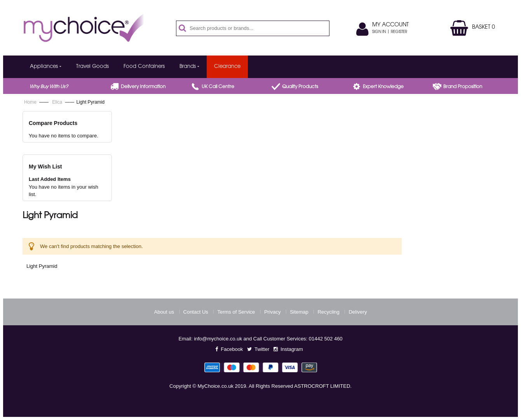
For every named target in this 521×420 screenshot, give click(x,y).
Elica (58, 102)
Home (31, 102)
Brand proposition (463, 87)
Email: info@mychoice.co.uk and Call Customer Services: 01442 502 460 (260, 339)
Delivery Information (143, 87)
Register (399, 32)
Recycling (328, 312)
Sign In (379, 32)
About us (164, 312)
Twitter (262, 349)
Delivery (358, 312)
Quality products (300, 87)
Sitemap (299, 312)
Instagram (292, 349)
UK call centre (218, 87)
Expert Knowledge (383, 87)
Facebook (232, 349)
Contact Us (196, 312)
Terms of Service (236, 312)
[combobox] (257, 28)
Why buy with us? (49, 87)
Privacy (273, 312)
